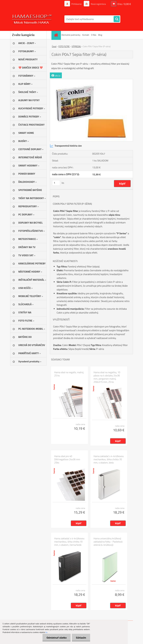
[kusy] (56, 183)
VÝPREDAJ (76, 46)
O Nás (94, 35)
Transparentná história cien (66, 146)
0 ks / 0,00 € (124, 4)
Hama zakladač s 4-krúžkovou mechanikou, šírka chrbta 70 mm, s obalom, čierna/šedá (69, 542)
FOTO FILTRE (64, 46)
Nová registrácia (98, 4)
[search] (117, 19)
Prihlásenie (77, 4)
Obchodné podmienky (71, 35)
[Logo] (32, 19)
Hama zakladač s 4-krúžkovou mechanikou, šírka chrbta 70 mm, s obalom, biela (109, 459)
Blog (100, 35)
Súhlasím (81, 638)
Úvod (54, 46)
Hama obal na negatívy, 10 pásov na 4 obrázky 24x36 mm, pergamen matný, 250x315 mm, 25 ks (107, 377)
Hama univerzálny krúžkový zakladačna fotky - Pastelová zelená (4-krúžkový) (108, 542)
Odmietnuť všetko (57, 638)
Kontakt (86, 35)
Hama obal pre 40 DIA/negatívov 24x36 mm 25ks (67, 459)
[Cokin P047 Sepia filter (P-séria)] (91, 80)
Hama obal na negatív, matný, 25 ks (69, 374)
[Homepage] (57, 35)
